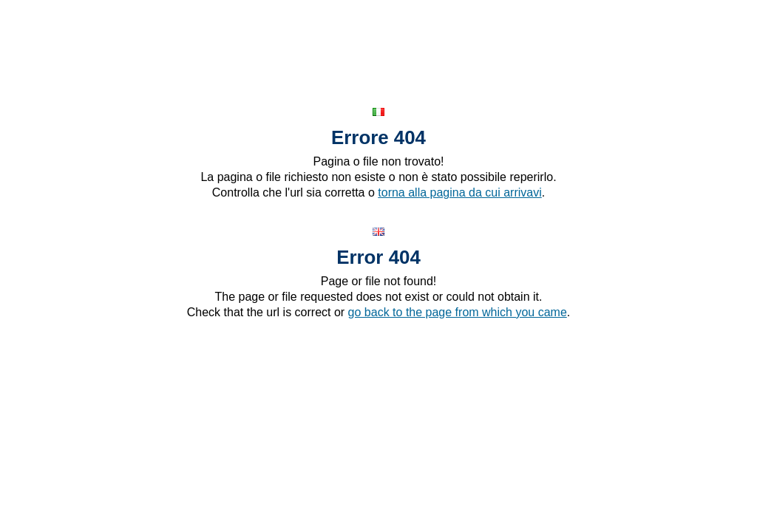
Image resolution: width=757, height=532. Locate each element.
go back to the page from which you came (458, 312)
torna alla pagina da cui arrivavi (459, 192)
